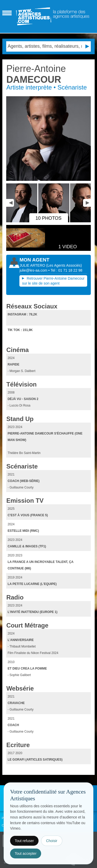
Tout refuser (24, 841)
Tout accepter (26, 853)
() (64, 265)
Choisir (52, 841)
